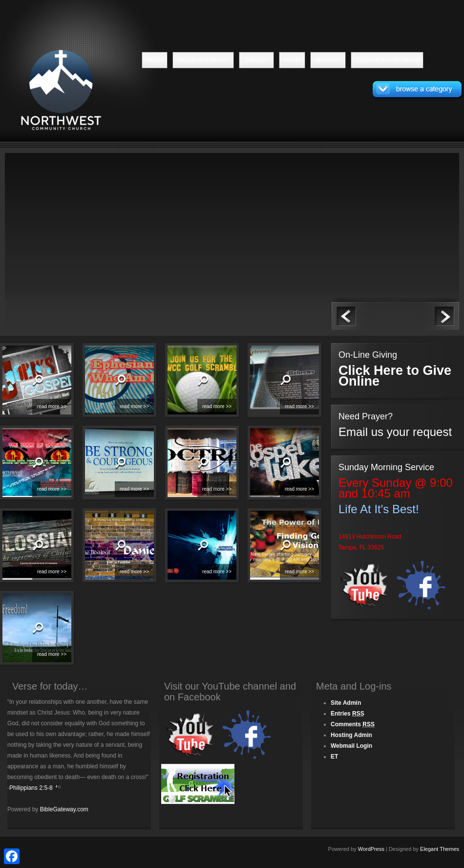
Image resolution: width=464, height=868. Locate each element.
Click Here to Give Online (395, 376)
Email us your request (395, 432)
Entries (348, 714)
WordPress (371, 849)
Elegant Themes (440, 849)
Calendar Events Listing (387, 60)
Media (292, 60)
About (155, 60)
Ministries (328, 60)
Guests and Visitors (203, 60)
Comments (353, 724)
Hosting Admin (351, 735)
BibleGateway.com (64, 809)
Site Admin (346, 703)
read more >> (52, 406)
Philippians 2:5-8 (31, 788)
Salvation (256, 60)
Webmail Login (351, 746)
